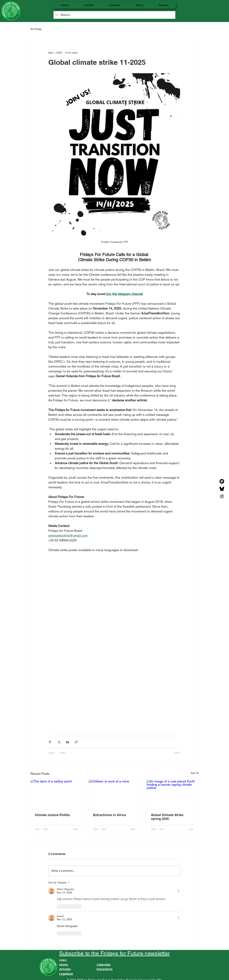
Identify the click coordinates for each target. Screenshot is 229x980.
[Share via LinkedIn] (68, 742)
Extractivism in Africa (109, 815)
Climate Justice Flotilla (52, 815)
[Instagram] (222, 496)
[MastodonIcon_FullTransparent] (222, 481)
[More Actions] (179, 891)
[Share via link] (76, 742)
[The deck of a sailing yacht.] (56, 794)
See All (195, 773)
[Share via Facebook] (50, 742)
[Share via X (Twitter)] (59, 742)
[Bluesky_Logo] (222, 489)
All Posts (36, 29)
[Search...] (114, 15)
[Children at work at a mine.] (115, 794)
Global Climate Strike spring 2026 (167, 817)
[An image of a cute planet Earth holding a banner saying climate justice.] (173, 794)
